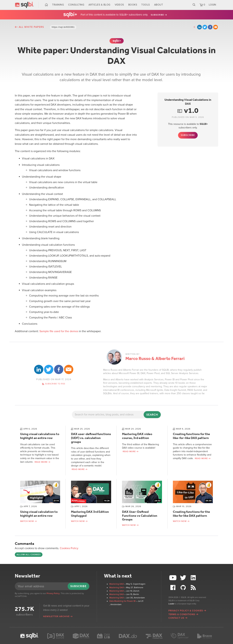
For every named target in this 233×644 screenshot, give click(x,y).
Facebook (210, 27)
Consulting (76, 5)
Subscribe (157, 15)
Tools (146, 5)
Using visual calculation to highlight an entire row (39, 514)
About (159, 5)
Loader (171, 604)
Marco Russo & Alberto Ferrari (155, 359)
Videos (119, 5)
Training (58, 5)
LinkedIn (199, 27)
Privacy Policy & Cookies (186, 611)
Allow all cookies (29, 554)
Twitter (205, 27)
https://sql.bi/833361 (63, 27)
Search (194, 5)
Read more (41, 462)
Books (133, 5)
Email (216, 27)
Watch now (27, 521)
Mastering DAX (117, 584)
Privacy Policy (53, 593)
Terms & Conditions (182, 614)
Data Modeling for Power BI (122, 601)
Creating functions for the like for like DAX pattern (191, 514)
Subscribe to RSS (55, 384)
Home (46, 5)
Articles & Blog (99, 5)
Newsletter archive (56, 616)
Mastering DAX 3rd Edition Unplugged (90, 514)
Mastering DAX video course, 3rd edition (137, 436)
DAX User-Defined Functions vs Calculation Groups (140, 516)
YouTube (173, 578)
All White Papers (31, 27)
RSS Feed (194, 588)
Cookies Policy (69, 548)
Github (184, 588)
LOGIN (212, 5)
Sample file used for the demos (59, 331)
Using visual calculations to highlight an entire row (40, 436)
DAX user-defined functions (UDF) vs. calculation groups (91, 438)
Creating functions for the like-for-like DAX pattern (191, 436)
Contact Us (176, 618)
